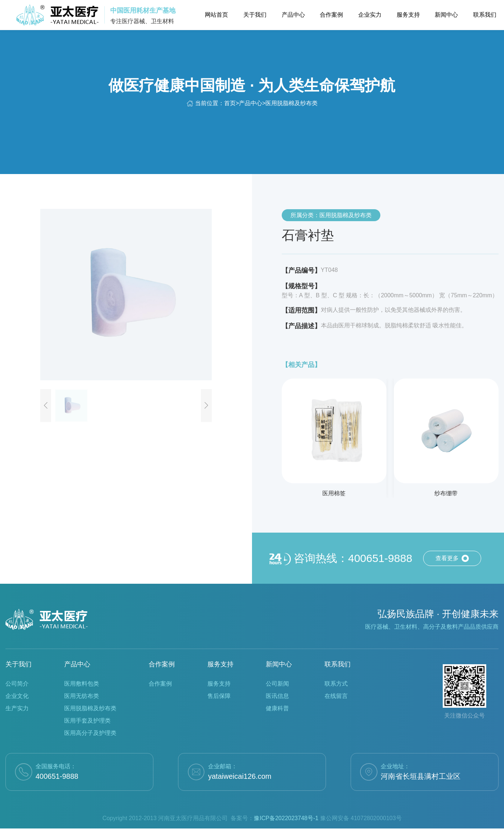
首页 (230, 103)
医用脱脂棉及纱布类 (292, 103)
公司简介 (17, 684)
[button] (46, 406)
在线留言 (336, 696)
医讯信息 (277, 696)
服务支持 (220, 664)
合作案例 (162, 664)
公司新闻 (277, 684)
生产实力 (17, 708)
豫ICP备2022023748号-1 (286, 818)
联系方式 (336, 684)
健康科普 (277, 708)
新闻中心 (279, 664)
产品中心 (251, 103)
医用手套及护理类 (87, 721)
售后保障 (219, 696)
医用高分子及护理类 (90, 733)
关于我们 (18, 664)
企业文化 (17, 696)
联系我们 (338, 664)
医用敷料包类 (82, 684)
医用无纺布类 (82, 696)
